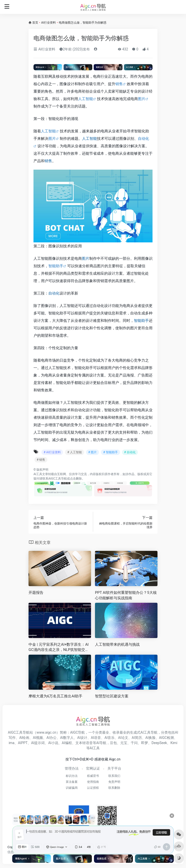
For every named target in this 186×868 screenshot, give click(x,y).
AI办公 (51, 738)
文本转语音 (84, 743)
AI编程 (67, 743)
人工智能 (86, 99)
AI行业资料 (48, 23)
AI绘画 (24, 738)
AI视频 (38, 738)
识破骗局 (72, 788)
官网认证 (93, 768)
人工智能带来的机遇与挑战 (117, 644)
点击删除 (76, 479)
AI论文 (123, 738)
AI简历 (137, 738)
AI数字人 (67, 738)
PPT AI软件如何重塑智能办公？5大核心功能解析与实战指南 (126, 595)
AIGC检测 (166, 738)
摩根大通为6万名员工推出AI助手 (55, 696)
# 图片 (93, 452)
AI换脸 (150, 738)
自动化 (54, 293)
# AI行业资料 (52, 452)
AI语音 (96, 738)
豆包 (113, 743)
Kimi (174, 743)
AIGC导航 (78, 732)
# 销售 (41, 460)
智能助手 (56, 266)
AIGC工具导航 (58, 479)
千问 (134, 743)
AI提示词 (38, 743)
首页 (35, 23)
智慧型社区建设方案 (112, 696)
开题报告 (36, 593)
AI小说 (53, 743)
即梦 (145, 743)
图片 (142, 99)
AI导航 (101, 743)
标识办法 (72, 776)
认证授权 (93, 788)
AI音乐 (109, 738)
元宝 (124, 743)
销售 (119, 84)
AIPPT (23, 743)
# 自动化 (130, 452)
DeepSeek (159, 743)
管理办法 (72, 768)
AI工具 (38, 474)
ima (12, 743)
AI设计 (82, 738)
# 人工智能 (74, 452)
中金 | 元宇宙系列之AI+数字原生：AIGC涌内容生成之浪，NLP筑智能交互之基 (59, 647)
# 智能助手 (110, 452)
